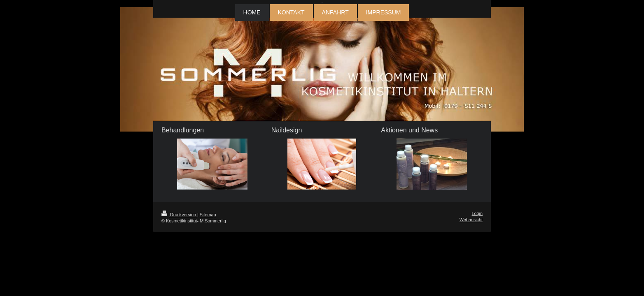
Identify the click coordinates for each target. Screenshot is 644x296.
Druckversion (179, 215)
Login (477, 213)
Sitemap (208, 215)
